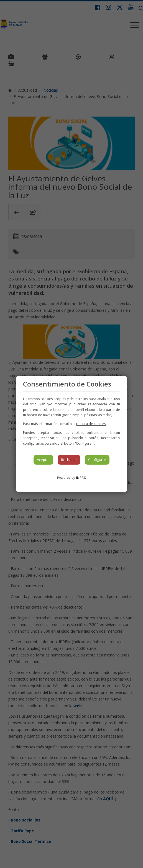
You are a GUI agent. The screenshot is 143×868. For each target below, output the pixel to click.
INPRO (81, 477)
